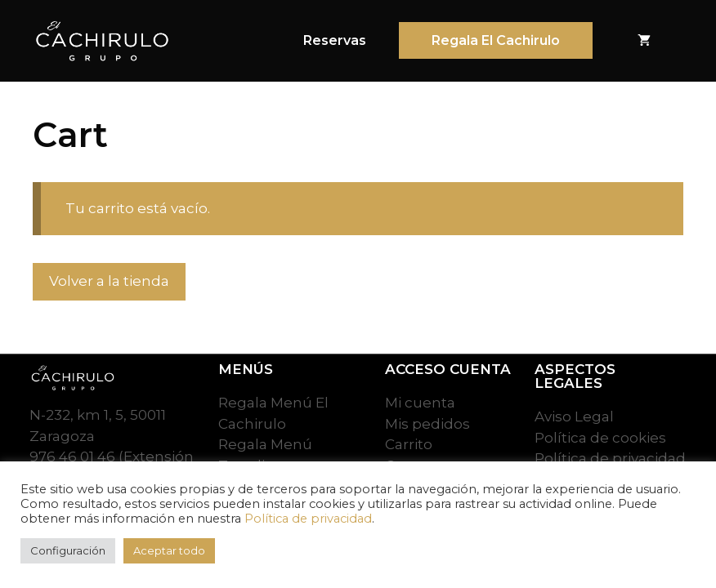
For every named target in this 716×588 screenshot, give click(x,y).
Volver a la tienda (109, 281)
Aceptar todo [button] (169, 550)
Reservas (335, 40)
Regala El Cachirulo (496, 40)
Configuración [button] (68, 550)
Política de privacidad (308, 519)
